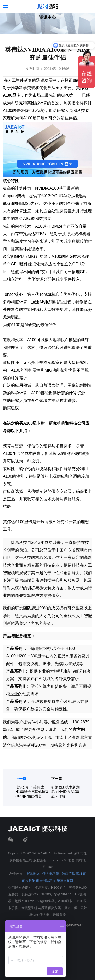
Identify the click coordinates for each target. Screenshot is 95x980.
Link (50, 867)
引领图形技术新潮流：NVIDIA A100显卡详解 (65, 792)
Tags (55, 860)
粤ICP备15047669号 (71, 925)
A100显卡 (12, 95)
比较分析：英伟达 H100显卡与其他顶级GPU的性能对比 (32, 792)
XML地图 (68, 860)
